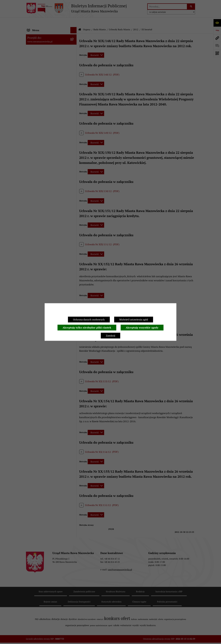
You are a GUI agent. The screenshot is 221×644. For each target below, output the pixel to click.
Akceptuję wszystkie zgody (142, 328)
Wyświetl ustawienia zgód (134, 320)
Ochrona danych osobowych (89, 320)
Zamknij (111, 336)
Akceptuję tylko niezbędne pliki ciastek (87, 328)
